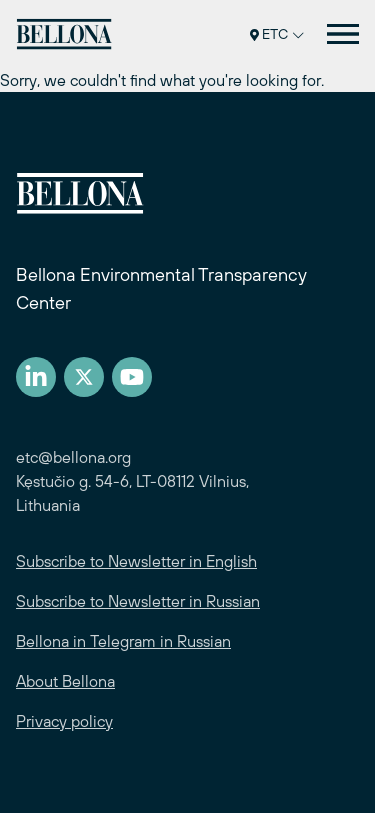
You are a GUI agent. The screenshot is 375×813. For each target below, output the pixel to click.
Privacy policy (64, 721)
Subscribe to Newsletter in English (136, 561)
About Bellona (65, 681)
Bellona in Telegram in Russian (123, 641)
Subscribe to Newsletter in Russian (138, 601)
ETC (277, 34)
